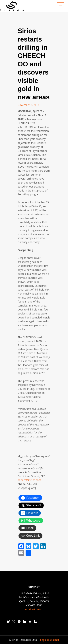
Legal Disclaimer (50, 640)
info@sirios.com (34, 609)
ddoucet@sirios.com (29, 480)
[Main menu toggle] (61, 6)
